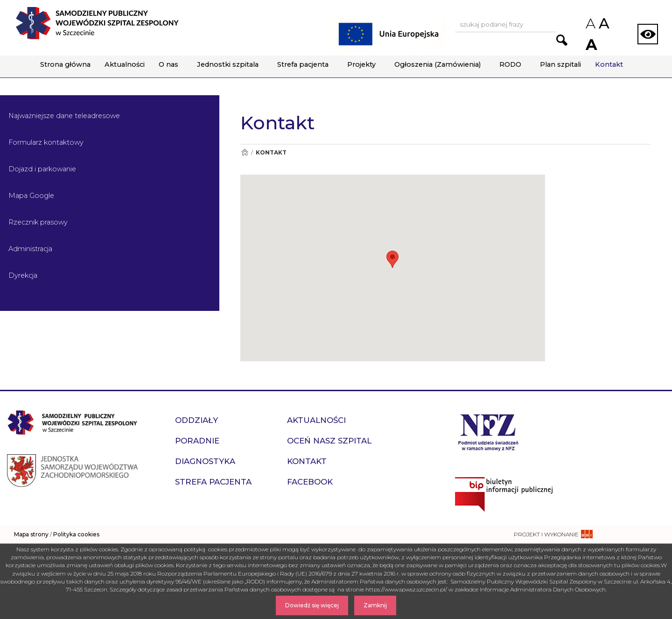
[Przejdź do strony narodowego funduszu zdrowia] (488, 432)
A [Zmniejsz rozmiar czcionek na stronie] (590, 24)
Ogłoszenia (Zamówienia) (437, 64)
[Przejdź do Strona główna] (244, 152)
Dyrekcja (23, 275)
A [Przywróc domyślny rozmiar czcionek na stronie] (603, 23)
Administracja (30, 249)
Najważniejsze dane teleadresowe (64, 116)
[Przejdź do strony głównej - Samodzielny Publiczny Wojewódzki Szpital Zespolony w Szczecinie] (97, 23)
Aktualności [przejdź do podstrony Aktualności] (316, 420)
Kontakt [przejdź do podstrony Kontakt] (307, 461)
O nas (168, 64)
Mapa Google (31, 196)
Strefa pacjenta (303, 64)
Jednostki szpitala (228, 64)
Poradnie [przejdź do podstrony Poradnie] (197, 441)
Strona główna (65, 64)
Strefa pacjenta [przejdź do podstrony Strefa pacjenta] (213, 482)
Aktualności (125, 64)
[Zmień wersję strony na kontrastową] (648, 34)
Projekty (361, 64)
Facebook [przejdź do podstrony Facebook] (310, 482)
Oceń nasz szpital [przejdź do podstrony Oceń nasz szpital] (329, 441)
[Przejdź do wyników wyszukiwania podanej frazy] (562, 40)
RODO (510, 64)
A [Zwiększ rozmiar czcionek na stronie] (590, 45)
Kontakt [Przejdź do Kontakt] (271, 152)
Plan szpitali (560, 64)
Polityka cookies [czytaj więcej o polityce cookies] (76, 534)
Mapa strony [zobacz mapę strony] (31, 534)
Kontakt (609, 64)
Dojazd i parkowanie (42, 169)
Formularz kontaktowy (46, 142)
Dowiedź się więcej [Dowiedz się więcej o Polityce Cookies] (312, 605)
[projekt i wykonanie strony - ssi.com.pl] (553, 534)
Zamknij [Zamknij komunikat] (375, 605)
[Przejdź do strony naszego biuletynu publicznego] (560, 494)
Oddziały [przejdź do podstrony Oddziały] (196, 420)
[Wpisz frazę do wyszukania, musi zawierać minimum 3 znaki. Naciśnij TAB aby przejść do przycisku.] (506, 25)
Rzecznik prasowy (38, 222)
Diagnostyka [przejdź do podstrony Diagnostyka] (205, 461)
